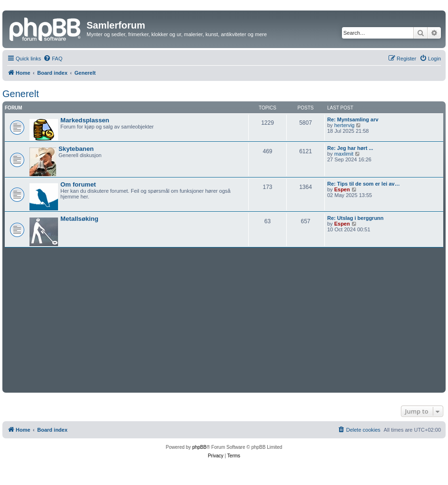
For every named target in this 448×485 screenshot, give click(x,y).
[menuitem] (53, 59)
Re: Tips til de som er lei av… (364, 184)
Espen (342, 189)
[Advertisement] (224, 319)
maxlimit (344, 154)
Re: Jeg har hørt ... (350, 148)
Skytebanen (76, 149)
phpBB (199, 447)
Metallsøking (79, 219)
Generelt (21, 94)
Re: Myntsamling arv (353, 119)
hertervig (345, 125)
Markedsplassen (85, 120)
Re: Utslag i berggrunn (355, 218)
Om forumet (78, 184)
